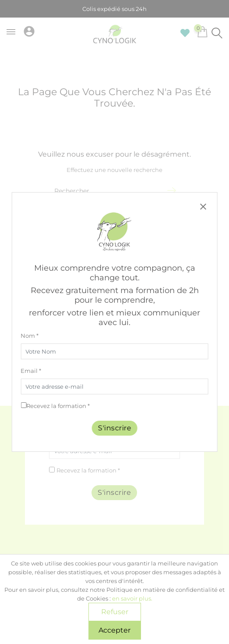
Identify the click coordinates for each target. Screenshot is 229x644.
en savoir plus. (132, 598)
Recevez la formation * (58, 406)
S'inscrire (115, 428)
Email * (31, 371)
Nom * (30, 336)
